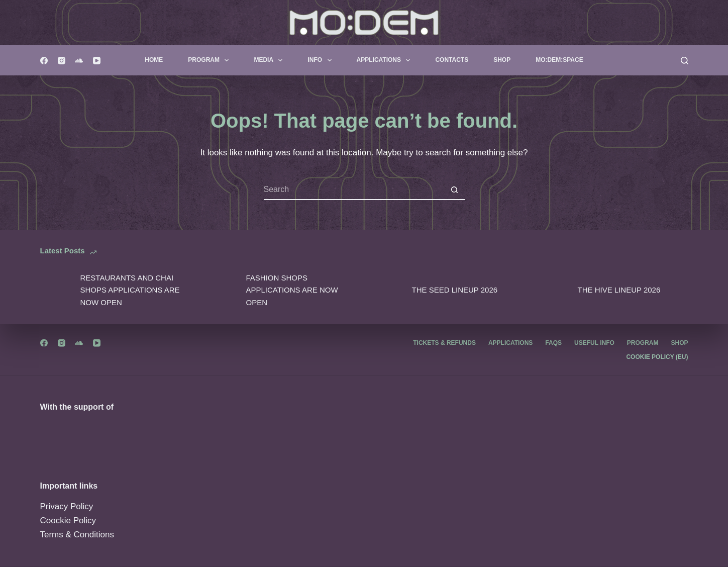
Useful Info (594, 343)
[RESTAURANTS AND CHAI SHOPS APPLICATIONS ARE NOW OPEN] (55, 291)
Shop (502, 60)
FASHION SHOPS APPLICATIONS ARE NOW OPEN (292, 290)
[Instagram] (62, 61)
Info (321, 60)
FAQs (553, 343)
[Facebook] (44, 61)
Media (270, 60)
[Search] (685, 61)
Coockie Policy (68, 521)
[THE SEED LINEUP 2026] (387, 291)
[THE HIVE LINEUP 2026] (553, 291)
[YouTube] (97, 61)
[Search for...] (354, 190)
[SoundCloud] (79, 61)
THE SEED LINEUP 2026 (455, 290)
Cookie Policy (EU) (657, 357)
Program (210, 60)
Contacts (452, 60)
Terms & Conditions (77, 535)
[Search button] (455, 190)
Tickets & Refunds (444, 343)
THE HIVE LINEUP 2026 (619, 290)
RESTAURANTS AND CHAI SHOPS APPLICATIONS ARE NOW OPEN (130, 290)
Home (154, 60)
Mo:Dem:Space (559, 60)
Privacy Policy (67, 506)
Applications (386, 60)
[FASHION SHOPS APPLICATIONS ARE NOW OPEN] (221, 291)
